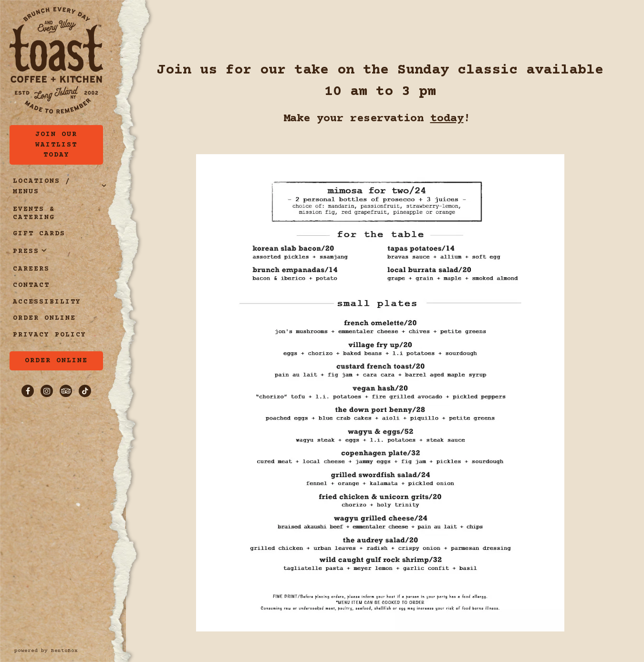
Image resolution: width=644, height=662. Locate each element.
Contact (31, 285)
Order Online (46, 318)
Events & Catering (34, 214)
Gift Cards (41, 234)
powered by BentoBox (70, 650)
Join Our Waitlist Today (56, 145)
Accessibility (47, 302)
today (447, 119)
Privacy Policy (51, 335)
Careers (31, 269)
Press (26, 252)
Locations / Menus (42, 187)
